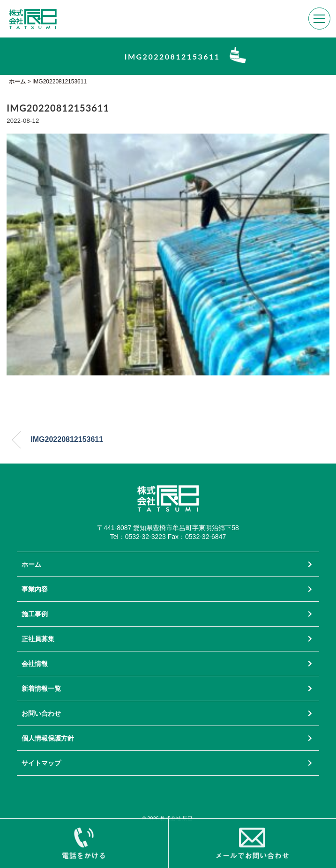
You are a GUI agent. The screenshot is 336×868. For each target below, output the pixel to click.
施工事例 (35, 614)
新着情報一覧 (41, 688)
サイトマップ (41, 763)
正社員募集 (38, 639)
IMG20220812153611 (67, 439)
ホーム (31, 564)
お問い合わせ (41, 713)
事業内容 (35, 589)
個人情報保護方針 (48, 738)
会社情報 (35, 664)
